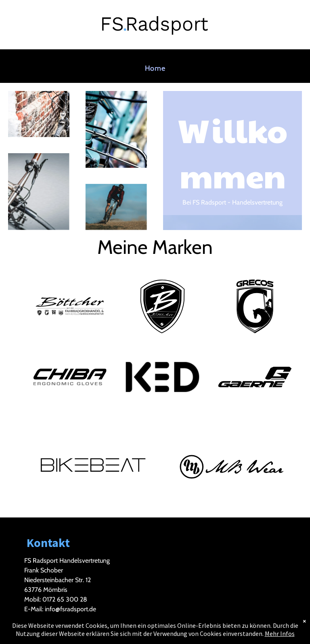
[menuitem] (155, 68)
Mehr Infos (280, 633)
